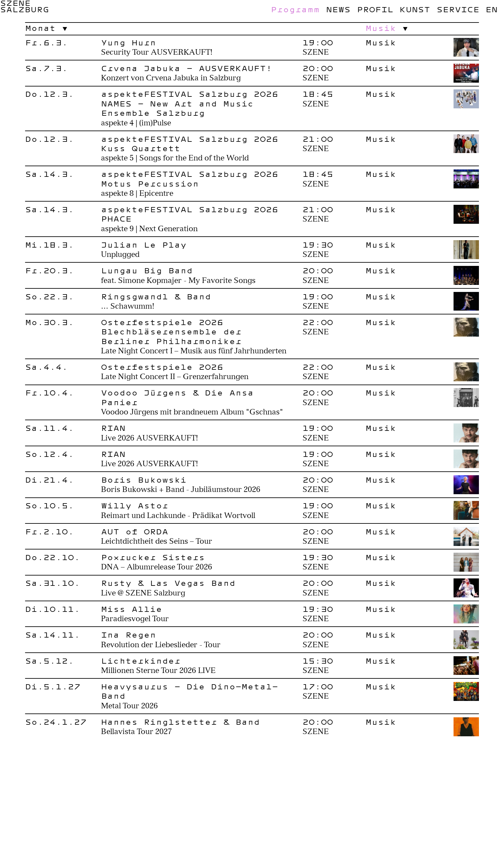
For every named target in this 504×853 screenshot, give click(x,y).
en (491, 9)
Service (458, 9)
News (338, 9)
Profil (375, 9)
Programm (295, 9)
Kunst (415, 9)
